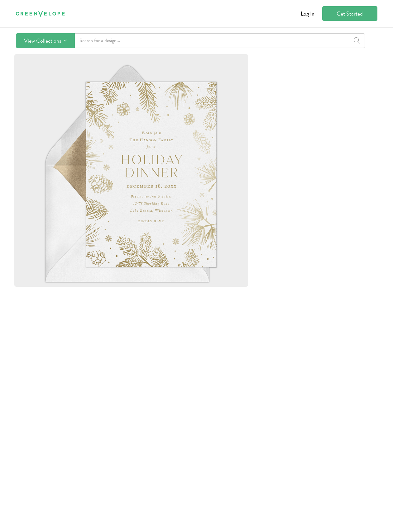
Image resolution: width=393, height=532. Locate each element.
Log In (308, 14)
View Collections (45, 41)
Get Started (350, 14)
